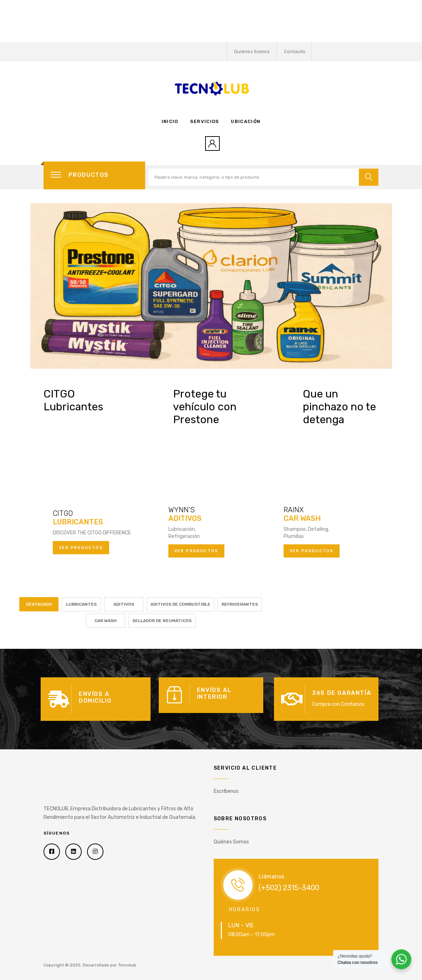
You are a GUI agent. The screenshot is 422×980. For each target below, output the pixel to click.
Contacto (295, 52)
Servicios (205, 121)
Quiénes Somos (252, 52)
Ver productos (81, 547)
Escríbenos (226, 791)
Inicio (170, 121)
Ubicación (246, 121)
